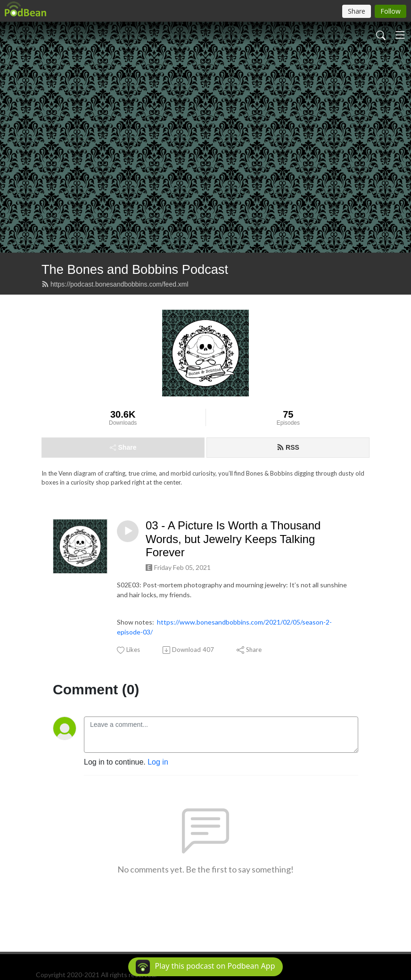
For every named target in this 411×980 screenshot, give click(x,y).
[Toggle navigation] (400, 35)
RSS (288, 447)
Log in (158, 762)
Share (123, 447)
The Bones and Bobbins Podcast (135, 269)
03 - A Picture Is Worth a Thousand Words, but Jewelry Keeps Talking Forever (233, 539)
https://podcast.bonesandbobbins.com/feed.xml (115, 284)
